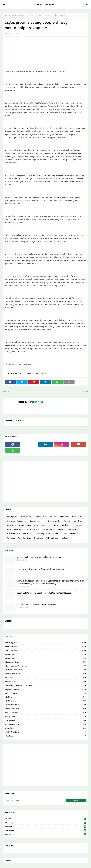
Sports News (74, 534)
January (46, 826)
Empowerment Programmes (17, 521)
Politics (60, 530)
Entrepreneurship (27, 373)
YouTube (65, 538)
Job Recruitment (40, 525)
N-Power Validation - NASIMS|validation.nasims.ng (39, 557)
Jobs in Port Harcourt (33, 530)
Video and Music (52, 538)
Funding (67, 521)
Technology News (24, 538)
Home (7, 15)
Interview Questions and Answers (19, 525)
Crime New (53, 517)
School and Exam (60, 534)
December (46, 830)
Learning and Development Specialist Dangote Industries (42, 569)
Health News (78, 521)
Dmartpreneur (45, 5)
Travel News (39, 538)
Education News (78, 517)
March (46, 819)
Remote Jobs (28, 534)
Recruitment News (13, 534)
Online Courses (49, 530)
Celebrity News (40, 517)
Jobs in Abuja (54, 525)
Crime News (65, 517)
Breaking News (12, 517)
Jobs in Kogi (66, 525)
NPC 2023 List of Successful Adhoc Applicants (36, 605)
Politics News (41, 373)
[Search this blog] (35, 800)
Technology (11, 538)
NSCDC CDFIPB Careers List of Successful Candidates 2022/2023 (44, 593)
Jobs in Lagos (78, 525)
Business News (15, 15)
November (46, 834)
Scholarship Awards (43, 534)
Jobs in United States (14, 530)
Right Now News (35, 402)
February (46, 823)
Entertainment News (37, 521)
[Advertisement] (45, 481)
